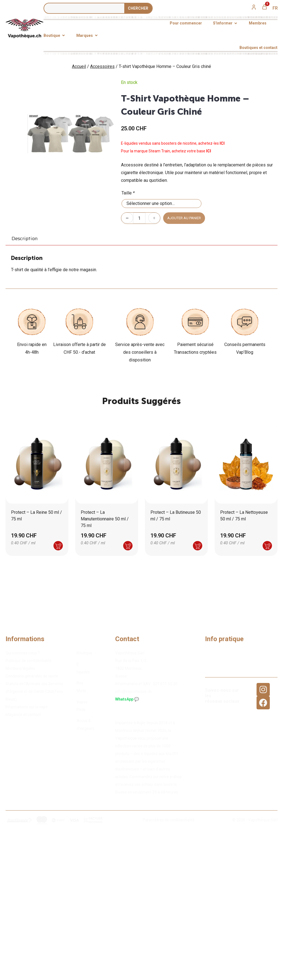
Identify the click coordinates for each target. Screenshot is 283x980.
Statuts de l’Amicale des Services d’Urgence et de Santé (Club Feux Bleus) (34, 691)
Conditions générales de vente (32, 676)
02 (165, 684)
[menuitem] (275, 8)
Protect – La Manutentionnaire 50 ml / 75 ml (105, 519)
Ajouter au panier (184, 218)
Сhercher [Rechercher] (138, 8)
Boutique (84, 653)
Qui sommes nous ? (23, 653)
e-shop (176, 777)
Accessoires (102, 66)
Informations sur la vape (27, 707)
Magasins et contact (23, 715)
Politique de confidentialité (29, 661)
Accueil (79, 66)
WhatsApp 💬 (127, 699)
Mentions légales (20, 668)
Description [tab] (25, 238)
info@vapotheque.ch (133, 691)
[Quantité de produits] (139, 218)
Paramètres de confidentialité (169, 820)
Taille (128, 193)
